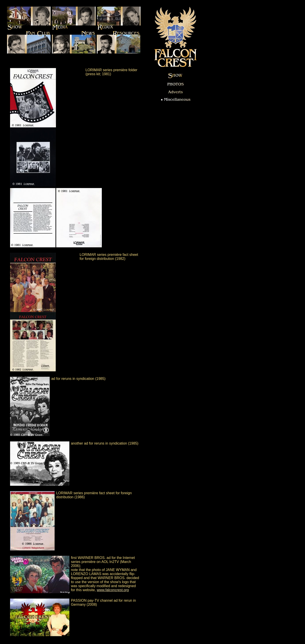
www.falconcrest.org (113, 590)
